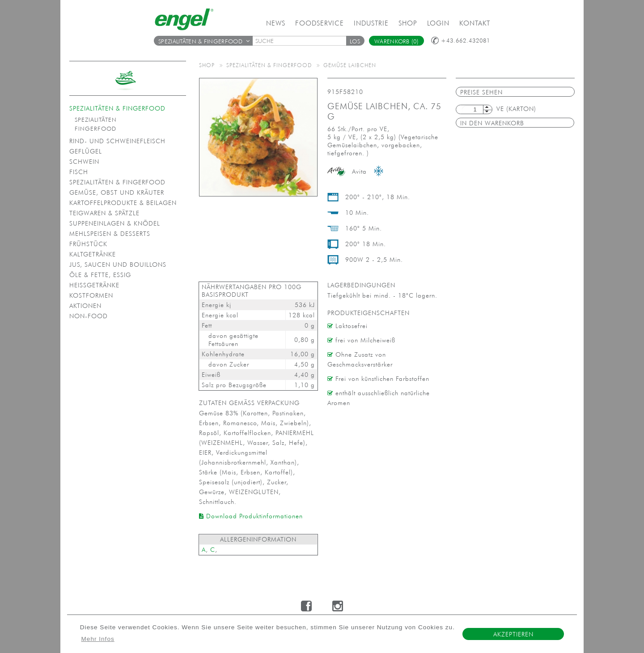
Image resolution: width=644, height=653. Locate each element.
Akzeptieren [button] (513, 634)
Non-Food (89, 316)
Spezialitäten (96, 120)
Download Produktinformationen (251, 516)
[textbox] (302, 41)
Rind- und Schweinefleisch (117, 141)
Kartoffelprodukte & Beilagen (123, 203)
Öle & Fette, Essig (100, 275)
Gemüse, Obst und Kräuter (117, 192)
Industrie (371, 23)
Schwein (84, 162)
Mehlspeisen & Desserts (110, 234)
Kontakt (475, 23)
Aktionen (85, 306)
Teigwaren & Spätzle (104, 213)
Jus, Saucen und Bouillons (118, 265)
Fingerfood (95, 129)
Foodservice (320, 23)
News (276, 23)
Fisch (79, 172)
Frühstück (88, 244)
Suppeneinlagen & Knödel (115, 223)
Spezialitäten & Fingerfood (204, 41)
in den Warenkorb (492, 123)
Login (438, 23)
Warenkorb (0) (396, 41)
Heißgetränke (94, 285)
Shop (408, 23)
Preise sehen (481, 92)
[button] (355, 41)
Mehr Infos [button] (98, 639)
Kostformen (91, 295)
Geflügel (86, 151)
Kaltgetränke (93, 254)
